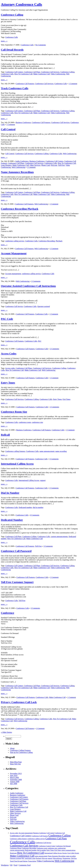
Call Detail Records (12, 50)
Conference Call (60, 833)
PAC (40, 341)
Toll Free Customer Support (17, 582)
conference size (37, 422)
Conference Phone (16, 848)
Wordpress (5, 865)
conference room (25, 422)
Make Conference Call (42, 74)
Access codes (10, 368)
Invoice (65, 853)
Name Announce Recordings (17, 172)
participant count (30, 858)
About (12, 748)
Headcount (13, 853)
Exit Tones (67, 399)
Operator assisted (44, 306)
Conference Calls (11, 37)
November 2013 (16, 773)
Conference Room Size (14, 412)
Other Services (35, 165)
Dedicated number (25, 507)
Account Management (14, 253)
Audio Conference (22, 161)
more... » (4, 41)
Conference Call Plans (32, 72)
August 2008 (15, 782)
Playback (59, 241)
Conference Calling (12, 15)
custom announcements (59, 537)
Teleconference (58, 858)
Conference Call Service (14, 306)
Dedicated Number (12, 520)
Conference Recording (47, 241)
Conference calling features (15, 451)
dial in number (38, 507)
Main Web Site (15, 764)
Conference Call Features (25, 84)
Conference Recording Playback (20, 209)
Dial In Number (10, 493)
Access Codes (9, 354)
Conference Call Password (16, 551)
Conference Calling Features (20, 750)
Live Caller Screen (73, 853)
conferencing (62, 848)
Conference (8, 613)
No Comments (41, 45)
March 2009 (14, 778)
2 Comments (36, 281)
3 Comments (54, 459)
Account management (13, 274)
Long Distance (6, 165)
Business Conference (23, 122)
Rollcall (5, 435)
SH (11, 865)
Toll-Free (61, 165)
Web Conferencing (70, 154)
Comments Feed (25, 865)
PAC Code (7, 319)
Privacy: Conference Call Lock (19, 702)
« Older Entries (6, 732)
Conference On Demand (63, 846)
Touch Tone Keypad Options (19, 861)
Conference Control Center (47, 846)
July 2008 (14, 784)
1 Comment (73, 84)
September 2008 (16, 780)
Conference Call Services (50, 72)
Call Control (8, 129)
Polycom (54, 165)
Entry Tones (8, 383)
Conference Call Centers (14, 72)
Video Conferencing (58, 74)
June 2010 (14, 776)
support (43, 480)
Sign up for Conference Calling (21, 752)
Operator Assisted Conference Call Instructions (28, 286)
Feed (15, 865)
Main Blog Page (16, 762)
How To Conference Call (23, 74)
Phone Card (46, 165)
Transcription (32, 861)
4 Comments (35, 515)
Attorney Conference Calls (21, 4)
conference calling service (15, 241)
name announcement (47, 451)
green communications (68, 850)
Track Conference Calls (15, 88)
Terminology (67, 858)
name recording (61, 451)
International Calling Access (17, 464)
